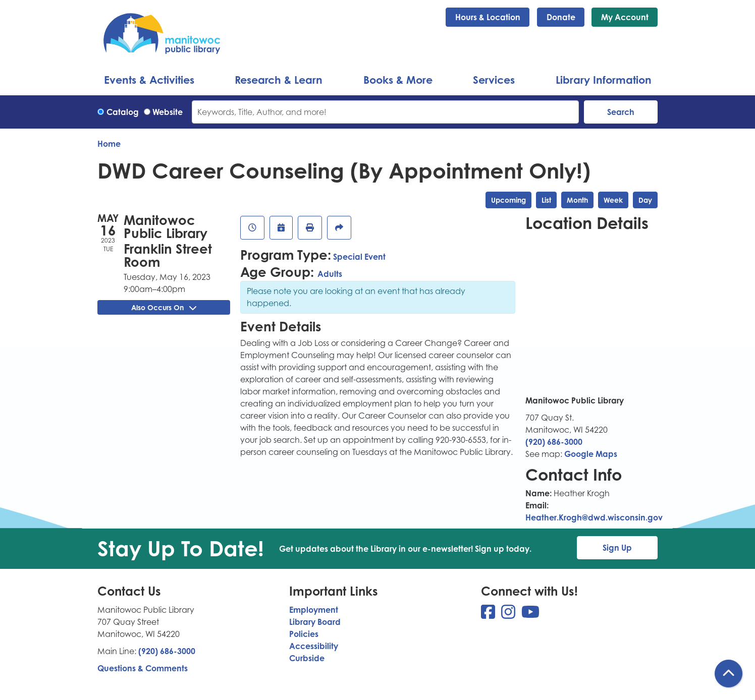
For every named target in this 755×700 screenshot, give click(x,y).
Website (168, 112)
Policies (304, 634)
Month (577, 200)
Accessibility (314, 646)
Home (109, 144)
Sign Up (617, 548)
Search (621, 112)
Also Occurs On (164, 307)
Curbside (307, 658)
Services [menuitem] (494, 80)
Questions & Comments (143, 668)
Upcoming (508, 200)
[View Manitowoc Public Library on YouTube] (530, 615)
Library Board (315, 622)
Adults (330, 274)
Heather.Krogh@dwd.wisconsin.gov (594, 517)
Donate (561, 17)
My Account (625, 17)
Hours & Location (488, 17)
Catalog (123, 112)
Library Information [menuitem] (604, 80)
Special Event (359, 257)
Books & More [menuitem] (398, 80)
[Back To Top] (729, 674)
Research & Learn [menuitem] (279, 80)
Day (645, 200)
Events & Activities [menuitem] (149, 80)
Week (613, 200)
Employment (314, 610)
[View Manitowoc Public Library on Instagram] (509, 615)
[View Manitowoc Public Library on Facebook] (489, 615)
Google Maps (591, 454)
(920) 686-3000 (554, 442)
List (546, 200)
